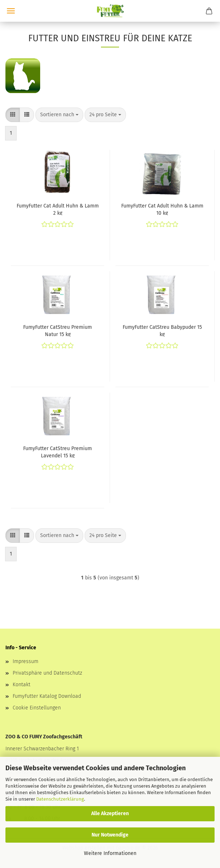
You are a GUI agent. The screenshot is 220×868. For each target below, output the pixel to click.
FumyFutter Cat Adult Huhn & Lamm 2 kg (58, 209)
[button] (13, 115)
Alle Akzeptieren (110, 814)
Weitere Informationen (110, 853)
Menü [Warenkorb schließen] (11, 11)
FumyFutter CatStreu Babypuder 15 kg (162, 330)
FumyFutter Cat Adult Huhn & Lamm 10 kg (162, 209)
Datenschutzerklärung (60, 799)
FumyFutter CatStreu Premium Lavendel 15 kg (58, 452)
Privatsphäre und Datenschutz (47, 673)
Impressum (26, 661)
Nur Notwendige (110, 835)
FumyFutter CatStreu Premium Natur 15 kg (58, 330)
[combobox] (59, 115)
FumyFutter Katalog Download (47, 696)
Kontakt (22, 685)
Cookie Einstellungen (37, 708)
